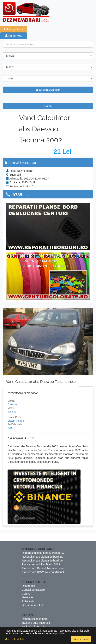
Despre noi (28, 586)
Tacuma (12, 412)
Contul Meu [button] (13, 36)
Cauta (48, 106)
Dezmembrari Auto (33, 605)
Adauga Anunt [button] (13, 29)
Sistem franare (16, 421)
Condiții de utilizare (33, 590)
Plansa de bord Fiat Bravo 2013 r (42, 564)
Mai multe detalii (14, 639)
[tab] (41, 382)
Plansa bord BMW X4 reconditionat (43, 572)
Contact (27, 594)
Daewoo (12, 404)
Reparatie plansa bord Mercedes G (43, 553)
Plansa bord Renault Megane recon (43, 568)
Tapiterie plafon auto (34, 627)
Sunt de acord (81, 639)
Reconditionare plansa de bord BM (43, 557)
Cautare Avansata (48, 90)
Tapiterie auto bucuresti (36, 623)
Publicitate (28, 601)
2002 (10, 428)
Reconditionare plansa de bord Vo (42, 561)
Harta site (28, 597)
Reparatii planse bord (35, 619)
